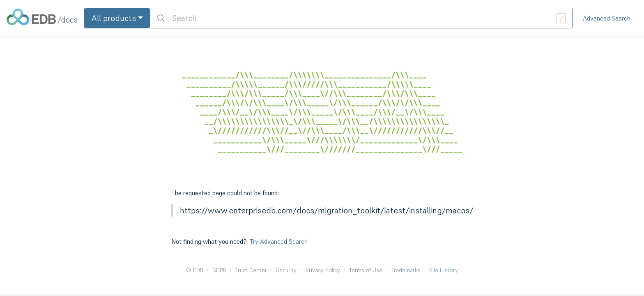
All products (114, 18)
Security (286, 270)
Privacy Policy (323, 270)
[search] (361, 18)
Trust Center (251, 270)
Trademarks (406, 270)
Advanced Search (607, 18)
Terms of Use (366, 270)
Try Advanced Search (279, 241)
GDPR (219, 270)
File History (444, 270)
